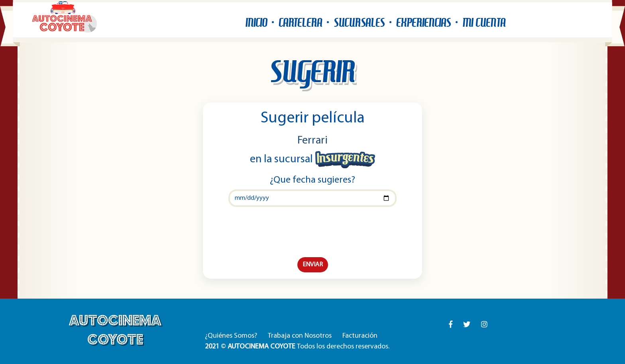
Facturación (360, 336)
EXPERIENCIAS (424, 23)
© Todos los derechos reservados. (297, 347)
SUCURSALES (359, 23)
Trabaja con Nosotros (300, 336)
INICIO (256, 23)
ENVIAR (313, 265)
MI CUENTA (484, 23)
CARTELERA (300, 23)
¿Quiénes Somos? (231, 336)
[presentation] (312, 232)
